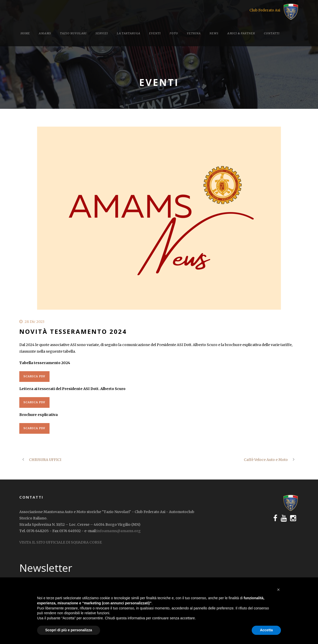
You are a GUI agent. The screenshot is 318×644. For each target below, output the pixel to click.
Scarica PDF (34, 376)
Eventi (155, 33)
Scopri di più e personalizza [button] (69, 630)
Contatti (272, 33)
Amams (45, 33)
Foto (174, 33)
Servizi (102, 33)
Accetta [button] (266, 630)
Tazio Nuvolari (73, 33)
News (214, 33)
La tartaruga (129, 33)
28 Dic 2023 (35, 322)
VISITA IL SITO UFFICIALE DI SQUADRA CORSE (61, 542)
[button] (278, 590)
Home (25, 33)
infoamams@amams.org (119, 531)
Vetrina (194, 33)
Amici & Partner (241, 33)
